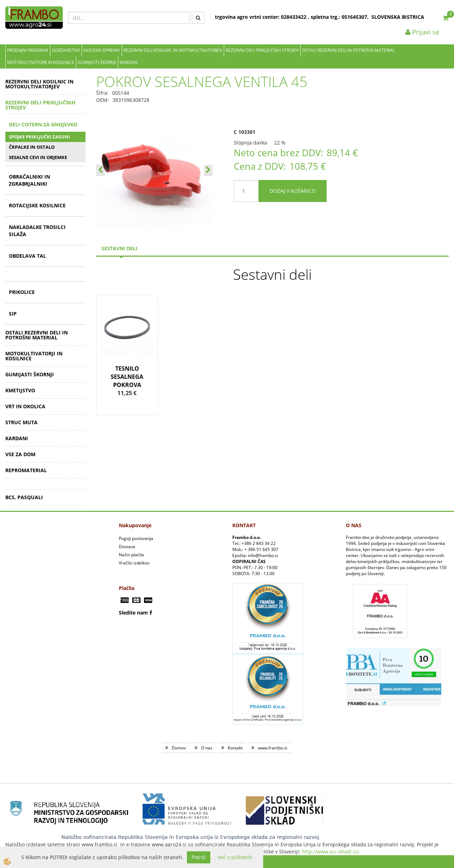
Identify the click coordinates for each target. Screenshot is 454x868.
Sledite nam (133, 613)
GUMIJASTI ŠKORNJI (97, 62)
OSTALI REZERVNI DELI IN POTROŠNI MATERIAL (348, 50)
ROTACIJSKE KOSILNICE (37, 205)
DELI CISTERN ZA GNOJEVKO (43, 124)
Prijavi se (422, 32)
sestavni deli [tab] (120, 248)
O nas (207, 748)
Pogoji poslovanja (136, 538)
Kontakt (235, 748)
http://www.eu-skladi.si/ (330, 851)
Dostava (127, 547)
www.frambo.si (273, 748)
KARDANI (129, 62)
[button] (208, 170)
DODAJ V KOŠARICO (293, 191)
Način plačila (131, 555)
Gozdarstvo (66, 50)
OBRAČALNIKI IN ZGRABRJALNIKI (29, 180)
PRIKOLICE (22, 292)
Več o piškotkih (235, 857)
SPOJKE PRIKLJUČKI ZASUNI (39, 137)
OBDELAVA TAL (27, 256)
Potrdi (199, 857)
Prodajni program (28, 50)
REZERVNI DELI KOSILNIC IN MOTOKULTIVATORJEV (173, 50)
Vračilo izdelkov (134, 563)
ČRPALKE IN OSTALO (32, 147)
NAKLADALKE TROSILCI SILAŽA (37, 231)
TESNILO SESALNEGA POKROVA (127, 377)
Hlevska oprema (102, 50)
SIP (13, 314)
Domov (179, 748)
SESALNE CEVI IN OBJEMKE (38, 157)
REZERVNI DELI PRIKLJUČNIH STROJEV (262, 50)
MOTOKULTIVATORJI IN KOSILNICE (41, 62)
